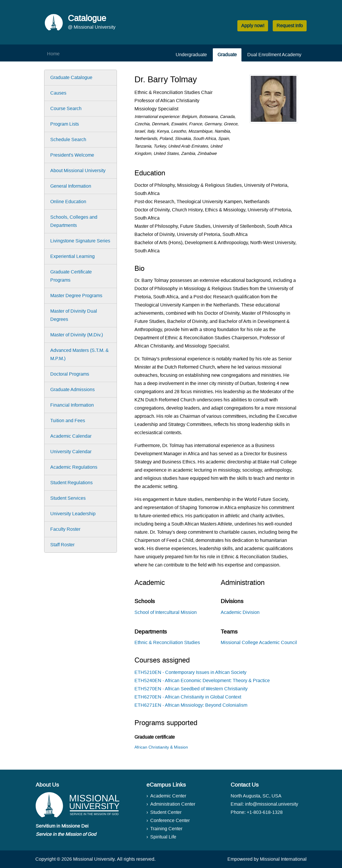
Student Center (166, 812)
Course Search (66, 108)
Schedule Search (68, 139)
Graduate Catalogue (71, 77)
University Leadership (73, 514)
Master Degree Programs (76, 296)
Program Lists (65, 124)
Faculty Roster (65, 529)
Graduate (227, 55)
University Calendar (71, 452)
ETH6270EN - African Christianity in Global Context (188, 697)
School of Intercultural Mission (166, 612)
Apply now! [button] (253, 26)
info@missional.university (272, 804)
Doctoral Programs (70, 374)
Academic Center (168, 796)
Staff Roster (62, 545)
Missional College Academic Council (259, 642)
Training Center (166, 829)
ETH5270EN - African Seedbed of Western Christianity (191, 689)
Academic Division (240, 612)
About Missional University (78, 171)
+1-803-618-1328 (265, 812)
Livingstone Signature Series (80, 241)
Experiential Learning (72, 256)
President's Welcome (72, 155)
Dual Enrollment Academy (274, 55)
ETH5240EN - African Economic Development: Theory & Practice (202, 680)
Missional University (94, 859)
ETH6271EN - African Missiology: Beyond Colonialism (191, 705)
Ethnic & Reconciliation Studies (167, 642)
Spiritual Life (163, 837)
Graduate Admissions (72, 390)
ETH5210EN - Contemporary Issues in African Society (190, 672)
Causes (58, 93)
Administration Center (173, 804)
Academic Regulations (74, 467)
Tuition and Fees (68, 421)
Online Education (68, 202)
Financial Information (72, 405)
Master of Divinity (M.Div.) (77, 335)
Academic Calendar (71, 436)
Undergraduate (191, 55)
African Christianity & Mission (161, 747)
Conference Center (170, 820)
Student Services (68, 498)
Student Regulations (71, 483)
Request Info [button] (290, 26)
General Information (71, 186)
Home (53, 54)
